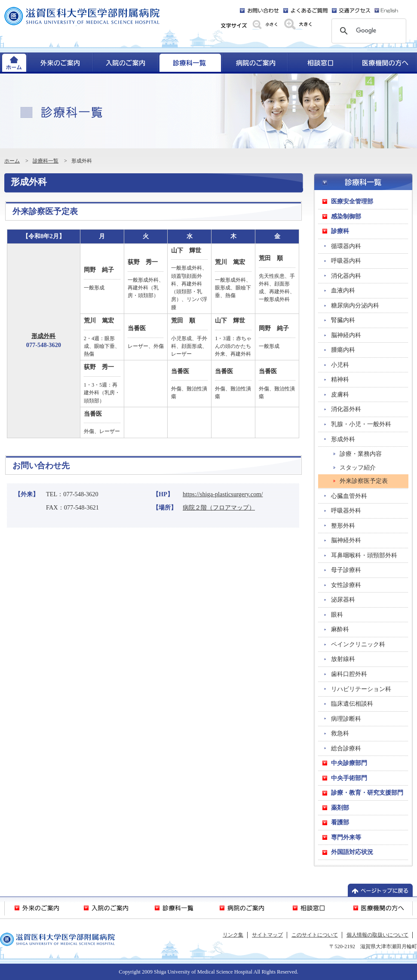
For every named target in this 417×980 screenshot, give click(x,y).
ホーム (12, 161)
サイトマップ (267, 935)
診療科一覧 (46, 161)
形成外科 (43, 336)
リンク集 (233, 935)
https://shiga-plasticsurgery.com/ (223, 494)
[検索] (368, 31)
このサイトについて (315, 935)
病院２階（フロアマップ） (219, 507)
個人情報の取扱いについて (377, 935)
